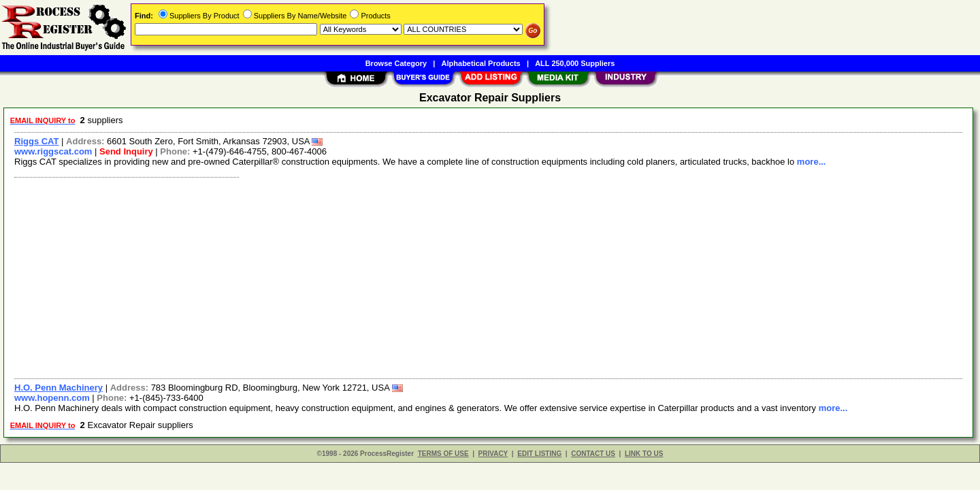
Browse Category (396, 63)
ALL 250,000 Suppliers (575, 63)
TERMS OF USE (443, 454)
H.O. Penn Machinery (59, 388)
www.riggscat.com (53, 151)
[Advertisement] (417, 276)
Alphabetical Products (481, 63)
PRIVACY (493, 454)
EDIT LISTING (539, 454)
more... (812, 162)
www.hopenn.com (52, 398)
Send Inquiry (126, 151)
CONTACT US (593, 454)
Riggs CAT (36, 141)
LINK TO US (644, 454)
